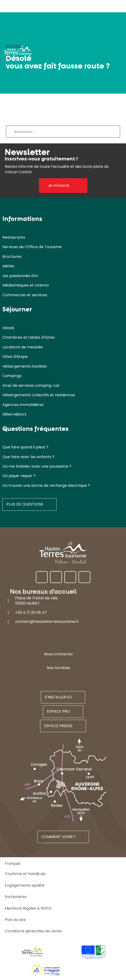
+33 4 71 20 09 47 (31, 613)
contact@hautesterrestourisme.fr (47, 622)
